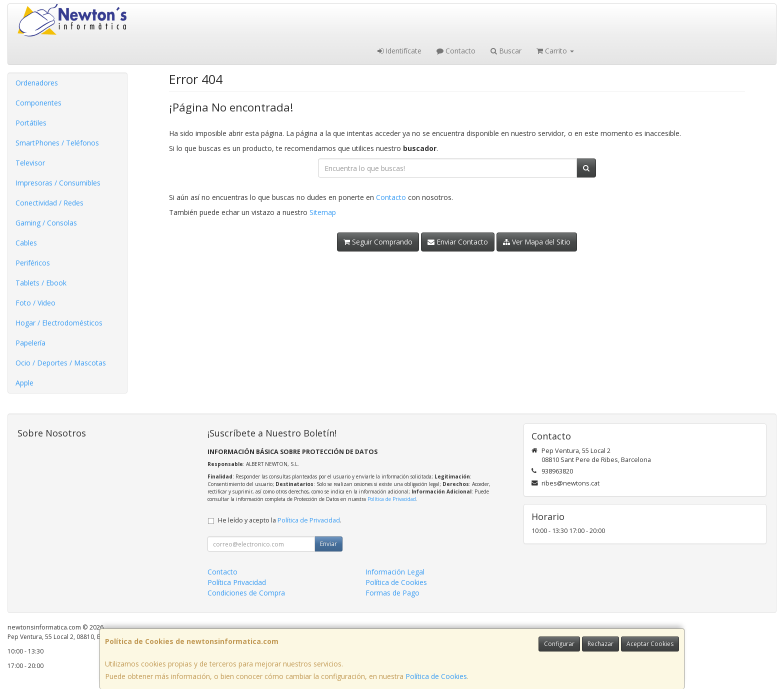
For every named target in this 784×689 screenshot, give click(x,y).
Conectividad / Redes (49, 203)
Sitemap (323, 212)
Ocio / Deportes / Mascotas (61, 363)
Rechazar (600, 644)
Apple (24, 383)
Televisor (30, 163)
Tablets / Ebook (41, 283)
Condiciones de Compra (246, 593)
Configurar (559, 644)
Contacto (456, 51)
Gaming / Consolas (46, 223)
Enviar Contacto (458, 242)
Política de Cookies (436, 676)
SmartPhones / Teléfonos (57, 143)
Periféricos (33, 263)
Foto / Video (35, 303)
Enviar (328, 544)
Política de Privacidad (392, 499)
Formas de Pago (392, 593)
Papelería (30, 343)
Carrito (555, 51)
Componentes (38, 103)
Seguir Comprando (378, 242)
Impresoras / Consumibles (58, 183)
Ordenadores (37, 83)
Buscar (506, 51)
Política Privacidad (237, 582)
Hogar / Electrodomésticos (59, 323)
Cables (26, 243)
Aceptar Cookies (650, 644)
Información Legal (395, 572)
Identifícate (399, 51)
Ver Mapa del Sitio (537, 242)
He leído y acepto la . (280, 520)
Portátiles (31, 123)
